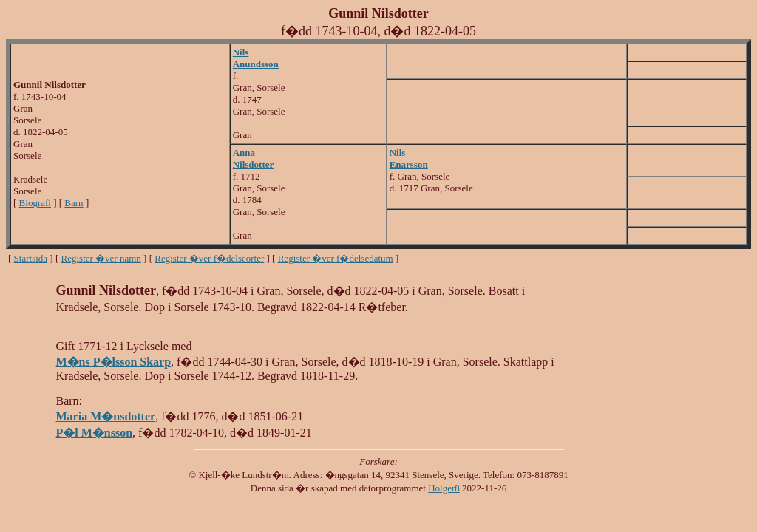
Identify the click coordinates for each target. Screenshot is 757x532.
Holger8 (444, 488)
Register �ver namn (101, 258)
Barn (74, 203)
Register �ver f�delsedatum (336, 258)
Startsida (31, 258)
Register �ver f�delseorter (209, 258)
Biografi (35, 203)
